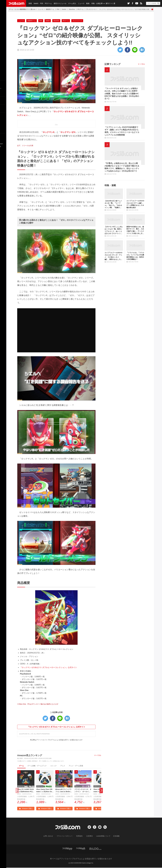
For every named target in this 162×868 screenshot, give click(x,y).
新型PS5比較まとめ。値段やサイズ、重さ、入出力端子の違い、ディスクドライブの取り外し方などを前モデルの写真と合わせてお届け (135, 230)
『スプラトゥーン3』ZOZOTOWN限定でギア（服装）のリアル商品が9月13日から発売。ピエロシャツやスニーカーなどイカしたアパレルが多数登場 (122, 131)
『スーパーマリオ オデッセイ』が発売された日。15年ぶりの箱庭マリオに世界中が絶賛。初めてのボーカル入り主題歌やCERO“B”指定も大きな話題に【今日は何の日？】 (122, 94)
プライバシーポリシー (66, 836)
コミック (53, 766)
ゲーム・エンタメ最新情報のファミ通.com (22, 9)
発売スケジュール (59, 3)
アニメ (63, 766)
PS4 (58, 9)
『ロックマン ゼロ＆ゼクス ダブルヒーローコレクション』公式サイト (56, 727)
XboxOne (72, 9)
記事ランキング (113, 64)
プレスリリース (91, 9)
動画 (86, 3)
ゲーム (21, 766)
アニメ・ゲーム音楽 (76, 766)
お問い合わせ (52, 836)
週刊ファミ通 (109, 3)
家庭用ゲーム (50, 9)
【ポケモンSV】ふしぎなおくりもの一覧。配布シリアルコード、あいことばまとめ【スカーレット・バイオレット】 (114, 230)
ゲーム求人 (71, 3)
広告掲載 (113, 836)
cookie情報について (101, 836)
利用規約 (80, 836)
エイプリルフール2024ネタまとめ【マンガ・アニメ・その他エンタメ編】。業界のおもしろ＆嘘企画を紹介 (114, 256)
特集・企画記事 (95, 3)
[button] (101, 791)
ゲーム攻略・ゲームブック (37, 766)
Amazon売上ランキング (30, 755)
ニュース (80, 3)
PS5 (41, 3)
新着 (30, 3)
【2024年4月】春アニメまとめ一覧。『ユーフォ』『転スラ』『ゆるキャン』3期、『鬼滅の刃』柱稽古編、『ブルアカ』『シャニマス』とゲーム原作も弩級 (113, 204)
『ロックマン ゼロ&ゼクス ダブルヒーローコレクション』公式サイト (48, 667)
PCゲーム (48, 3)
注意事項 (89, 836)
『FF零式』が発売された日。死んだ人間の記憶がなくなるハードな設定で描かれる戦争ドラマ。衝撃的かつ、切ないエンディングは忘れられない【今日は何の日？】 (122, 167)
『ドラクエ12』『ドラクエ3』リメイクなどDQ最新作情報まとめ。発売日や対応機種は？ (135, 256)
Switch (36, 3)
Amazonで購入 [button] (26, 809)
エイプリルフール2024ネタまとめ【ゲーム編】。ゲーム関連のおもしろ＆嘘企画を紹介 (135, 204)
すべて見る (98, 755)
